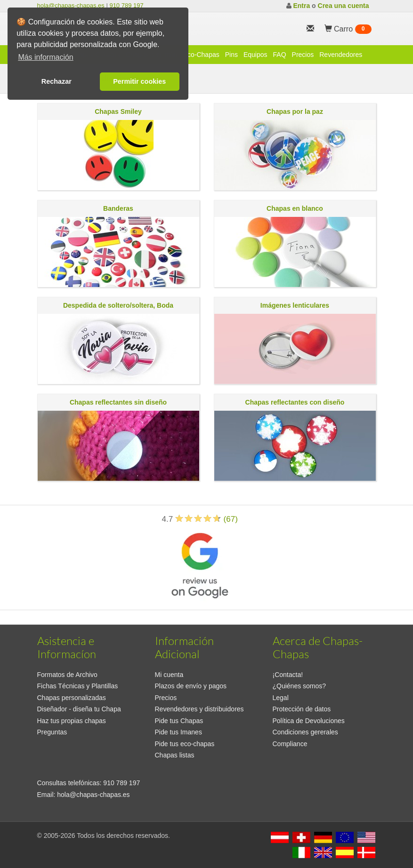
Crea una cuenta (344, 6)
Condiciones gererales (305, 732)
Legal (281, 698)
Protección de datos (302, 709)
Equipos (255, 55)
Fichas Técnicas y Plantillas (78, 686)
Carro (348, 29)
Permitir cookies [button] (139, 81)
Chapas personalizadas (72, 698)
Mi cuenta (169, 675)
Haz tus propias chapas (72, 721)
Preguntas (52, 732)
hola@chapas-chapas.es (71, 5)
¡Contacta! (288, 675)
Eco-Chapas (201, 55)
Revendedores (341, 55)
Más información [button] (45, 57)
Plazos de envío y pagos (191, 686)
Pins (231, 55)
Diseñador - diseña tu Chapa (79, 709)
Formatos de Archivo (67, 675)
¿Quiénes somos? (300, 686)
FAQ (280, 55)
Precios (303, 55)
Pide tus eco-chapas (185, 744)
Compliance (290, 744)
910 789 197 (126, 5)
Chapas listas (175, 755)
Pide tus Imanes (178, 732)
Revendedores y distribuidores (199, 709)
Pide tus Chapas (179, 721)
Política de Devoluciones (309, 721)
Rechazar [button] (57, 81)
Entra (301, 6)
